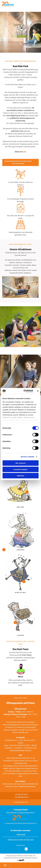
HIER (24, 152)
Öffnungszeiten (20, 802)
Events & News (18, 840)
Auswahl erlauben (20, 469)
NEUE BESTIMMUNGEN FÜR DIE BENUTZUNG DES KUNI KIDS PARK (18, 162)
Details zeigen (27, 457)
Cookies (25, 856)
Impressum (14, 856)
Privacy (8, 856)
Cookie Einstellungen (25, 858)
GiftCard (27, 840)
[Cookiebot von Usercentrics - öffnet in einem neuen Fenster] (25, 391)
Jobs (32, 840)
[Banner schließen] (38, 391)
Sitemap (20, 856)
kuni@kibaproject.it (20, 797)
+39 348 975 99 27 (20, 794)
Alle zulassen (20, 463)
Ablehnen (20, 476)
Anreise (10, 840)
